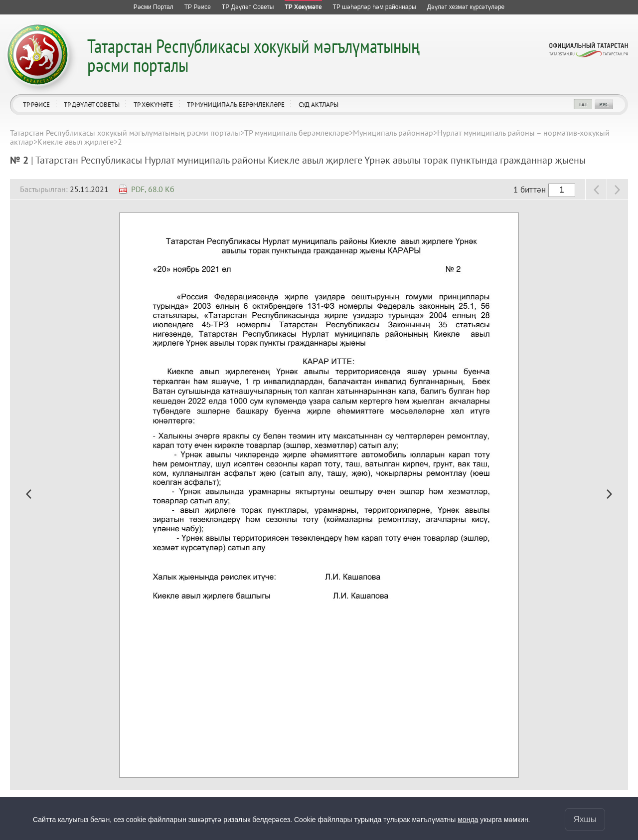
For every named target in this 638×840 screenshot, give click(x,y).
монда (468, 820)
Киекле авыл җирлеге (76, 142)
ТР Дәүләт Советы (92, 105)
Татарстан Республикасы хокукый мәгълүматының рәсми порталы (253, 55)
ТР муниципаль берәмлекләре (236, 105)
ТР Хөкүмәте (153, 105)
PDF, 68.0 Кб (153, 189)
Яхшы (585, 819)
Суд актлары (319, 105)
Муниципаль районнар (393, 133)
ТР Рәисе (36, 105)
